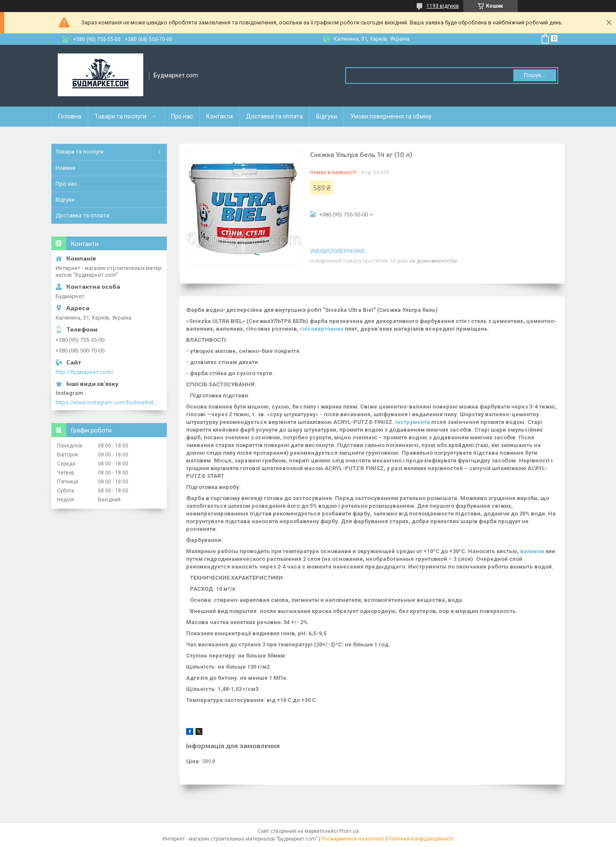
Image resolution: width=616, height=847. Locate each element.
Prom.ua (349, 831)
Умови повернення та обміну (391, 116)
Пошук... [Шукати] (535, 75)
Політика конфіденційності (421, 839)
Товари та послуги (120, 116)
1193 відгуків (443, 6)
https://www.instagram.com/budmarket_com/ (109, 402)
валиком (532, 551)
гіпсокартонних (322, 329)
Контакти (219, 116)
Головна (70, 116)
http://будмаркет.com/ (84, 372)
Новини (65, 168)
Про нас (182, 116)
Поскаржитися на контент (353, 839)
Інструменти (413, 422)
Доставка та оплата (274, 116)
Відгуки (327, 116)
